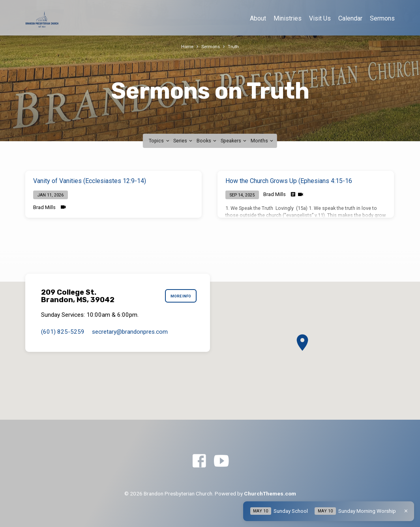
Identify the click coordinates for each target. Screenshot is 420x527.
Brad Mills (44, 207)
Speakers (234, 141)
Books (207, 141)
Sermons (382, 18)
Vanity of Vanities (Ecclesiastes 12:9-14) (90, 181)
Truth (235, 46)
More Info (179, 296)
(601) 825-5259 (63, 332)
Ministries (288, 18)
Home (187, 46)
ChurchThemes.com (270, 493)
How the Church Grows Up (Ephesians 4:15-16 (289, 181)
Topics (159, 141)
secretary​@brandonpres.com (130, 332)
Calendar (350, 18)
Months (262, 141)
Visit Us (320, 18)
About (258, 18)
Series (183, 141)
